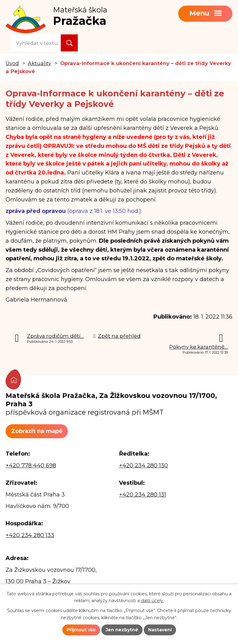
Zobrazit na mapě (37, 431)
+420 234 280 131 (143, 495)
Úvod (12, 63)
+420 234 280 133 (30, 535)
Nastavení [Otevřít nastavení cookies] (160, 630)
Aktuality (40, 63)
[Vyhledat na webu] (36, 43)
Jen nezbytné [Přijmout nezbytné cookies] (122, 630)
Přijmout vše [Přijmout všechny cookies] (81, 630)
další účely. (152, 601)
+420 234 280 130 (143, 465)
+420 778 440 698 (31, 465)
